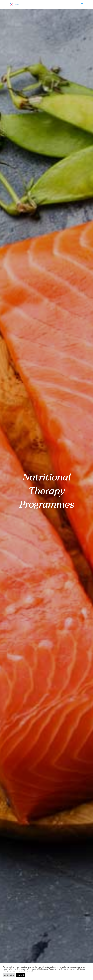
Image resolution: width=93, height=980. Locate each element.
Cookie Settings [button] (9, 975)
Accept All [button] (21, 975)
